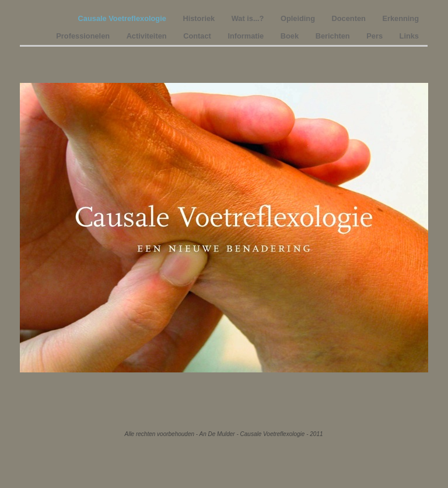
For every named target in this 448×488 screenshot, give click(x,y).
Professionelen (84, 36)
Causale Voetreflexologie (123, 18)
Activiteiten (148, 36)
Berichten (334, 36)
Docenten (350, 18)
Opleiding (299, 18)
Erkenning (400, 18)
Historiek (199, 18)
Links (409, 36)
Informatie (246, 36)
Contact (198, 36)
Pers (375, 36)
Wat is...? (249, 18)
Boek (291, 36)
